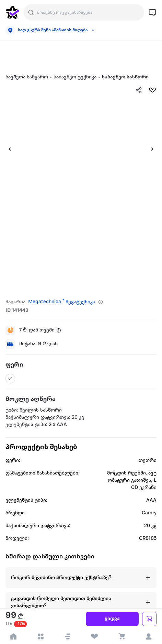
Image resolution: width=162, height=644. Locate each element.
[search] (31, 12)
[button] (68, 636)
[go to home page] (12, 12)
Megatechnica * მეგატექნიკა (62, 302)
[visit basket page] (122, 636)
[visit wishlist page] (95, 636)
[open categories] (41, 636)
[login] (148, 636)
